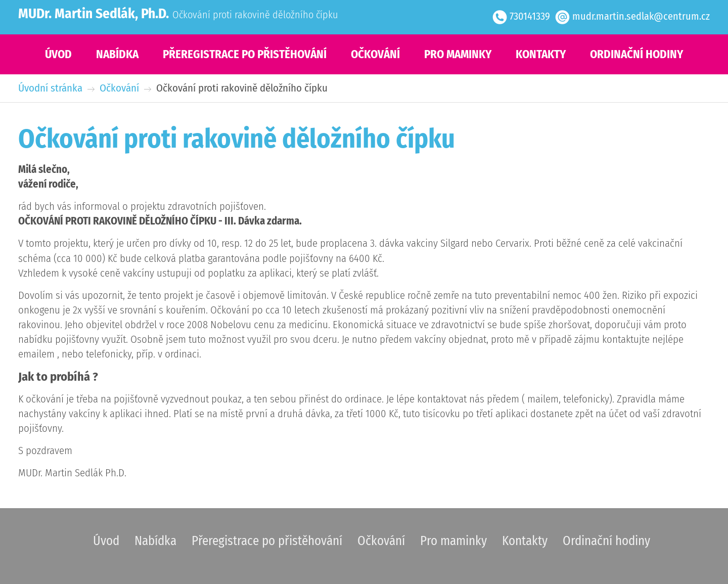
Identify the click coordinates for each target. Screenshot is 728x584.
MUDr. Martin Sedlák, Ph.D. (94, 13)
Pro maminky (458, 54)
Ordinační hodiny (636, 54)
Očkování (375, 54)
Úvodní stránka (50, 88)
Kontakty (541, 54)
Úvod (58, 54)
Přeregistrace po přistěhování (245, 54)
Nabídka (117, 54)
